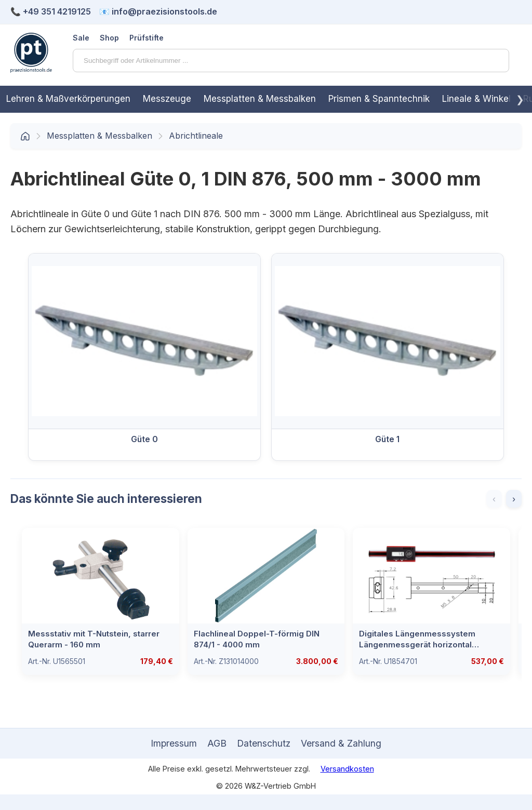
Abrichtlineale (196, 136)
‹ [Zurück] (494, 499)
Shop (109, 38)
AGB (217, 743)
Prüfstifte (147, 38)
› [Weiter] (514, 499)
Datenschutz (264, 743)
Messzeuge (167, 99)
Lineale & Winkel (476, 99)
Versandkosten (347, 769)
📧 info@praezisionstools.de (158, 11)
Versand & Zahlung (341, 743)
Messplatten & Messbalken (260, 99)
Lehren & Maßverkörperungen (68, 99)
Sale (81, 38)
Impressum (174, 743)
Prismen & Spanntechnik (379, 99)
